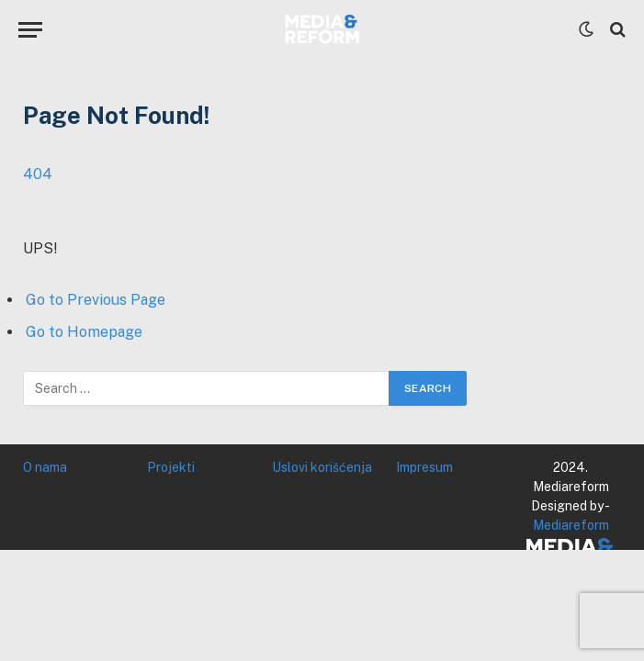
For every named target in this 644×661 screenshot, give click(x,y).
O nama (45, 467)
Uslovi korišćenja (322, 467)
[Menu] (30, 30)
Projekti (171, 467)
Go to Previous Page (96, 300)
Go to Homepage (84, 332)
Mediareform (571, 525)
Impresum (424, 467)
